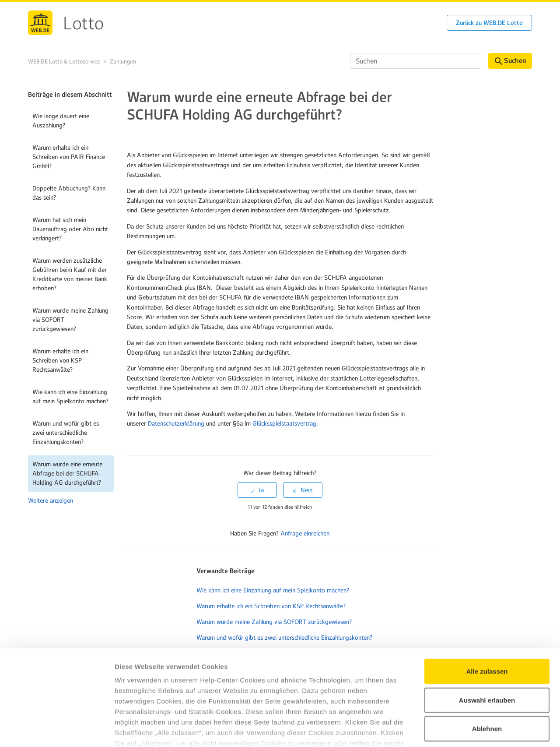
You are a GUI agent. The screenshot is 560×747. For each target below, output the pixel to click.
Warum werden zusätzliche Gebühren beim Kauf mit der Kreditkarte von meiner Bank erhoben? (70, 274)
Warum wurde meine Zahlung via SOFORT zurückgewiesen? (70, 320)
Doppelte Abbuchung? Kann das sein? (69, 193)
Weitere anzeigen (51, 500)
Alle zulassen (487, 613)
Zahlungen (123, 62)
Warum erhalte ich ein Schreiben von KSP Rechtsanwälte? (60, 360)
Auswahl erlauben (487, 642)
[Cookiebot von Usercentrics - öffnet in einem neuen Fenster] (57, 730)
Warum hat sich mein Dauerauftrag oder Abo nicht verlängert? (70, 229)
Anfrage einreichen (305, 533)
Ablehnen (487, 671)
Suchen (510, 61)
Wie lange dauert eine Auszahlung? (61, 121)
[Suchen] (416, 61)
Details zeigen (465, 730)
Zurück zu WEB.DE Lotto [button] (489, 23)
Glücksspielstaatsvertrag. (285, 423)
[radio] (257, 490)
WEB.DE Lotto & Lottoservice (64, 62)
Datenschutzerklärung (176, 423)
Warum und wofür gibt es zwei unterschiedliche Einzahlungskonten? (66, 433)
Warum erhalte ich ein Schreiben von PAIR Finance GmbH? (69, 157)
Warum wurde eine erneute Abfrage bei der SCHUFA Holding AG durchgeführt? (67, 473)
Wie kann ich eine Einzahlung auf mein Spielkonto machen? (70, 396)
